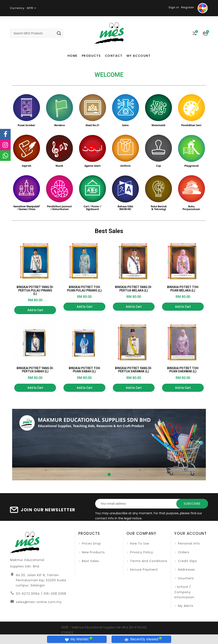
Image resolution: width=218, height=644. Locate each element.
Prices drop (91, 543)
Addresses (186, 570)
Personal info (188, 543)
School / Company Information (184, 592)
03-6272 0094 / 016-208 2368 (41, 594)
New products (93, 552)
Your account (191, 533)
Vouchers (185, 578)
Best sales (90, 561)
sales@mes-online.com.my (39, 602)
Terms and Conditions (148, 561)
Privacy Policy (141, 552)
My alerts (185, 606)
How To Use (139, 543)
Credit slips (187, 561)
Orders (183, 552)
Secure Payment (143, 570)
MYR (30, 8)
